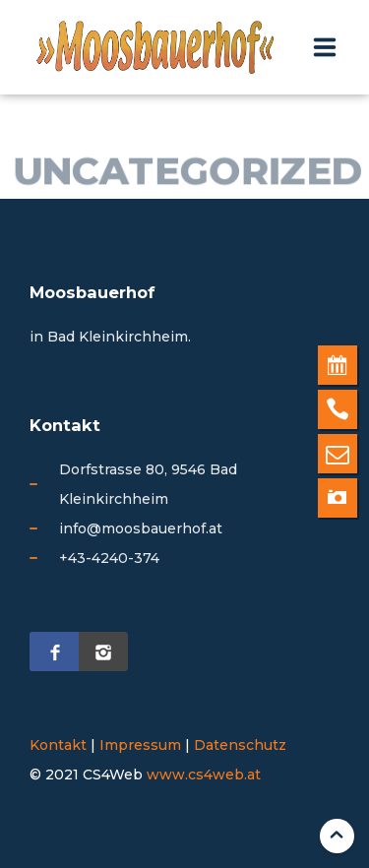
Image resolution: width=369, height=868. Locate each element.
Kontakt (58, 745)
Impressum (140, 745)
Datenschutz (240, 745)
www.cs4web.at (204, 775)
